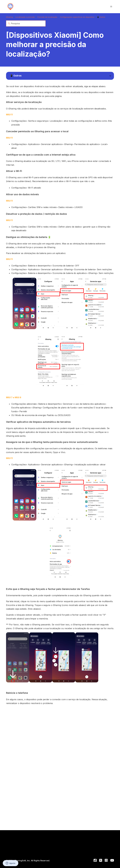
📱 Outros (101, 17)
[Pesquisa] (26, 23)
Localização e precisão (25, 17)
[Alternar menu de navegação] (111, 7)
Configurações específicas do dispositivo (77, 17)
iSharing (9, 17)
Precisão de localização (47, 17)
